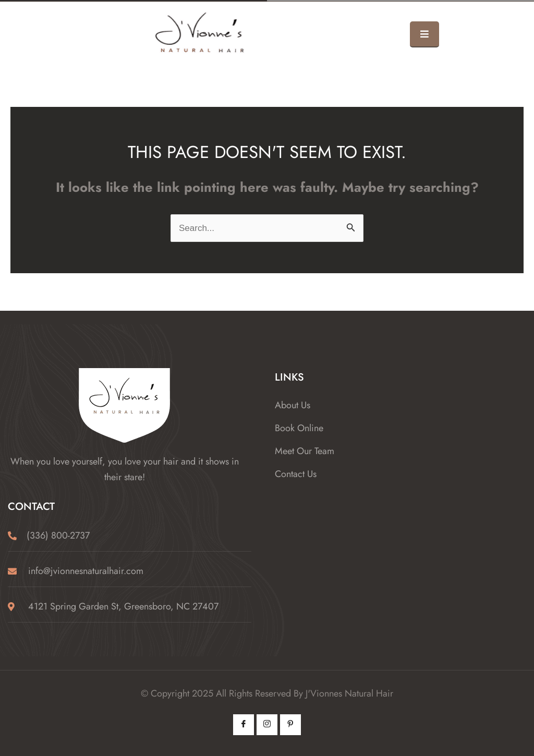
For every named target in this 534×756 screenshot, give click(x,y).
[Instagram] (267, 725)
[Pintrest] (290, 725)
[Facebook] (244, 725)
